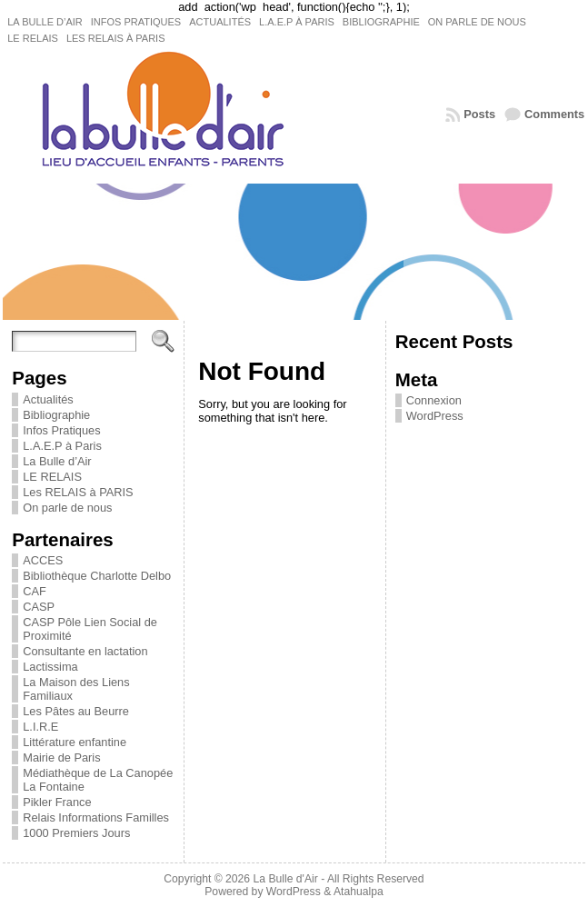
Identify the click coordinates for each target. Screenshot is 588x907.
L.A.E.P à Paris (62, 446)
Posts (479, 114)
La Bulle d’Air (57, 461)
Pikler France (57, 802)
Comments (554, 114)
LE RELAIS (52, 477)
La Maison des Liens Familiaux (76, 689)
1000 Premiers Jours (76, 833)
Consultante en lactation (85, 651)
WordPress (435, 416)
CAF (35, 591)
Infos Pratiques (61, 430)
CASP (39, 607)
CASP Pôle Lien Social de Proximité (90, 629)
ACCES (43, 560)
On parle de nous (67, 508)
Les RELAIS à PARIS (78, 492)
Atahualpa (359, 892)
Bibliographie (56, 415)
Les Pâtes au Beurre (76, 711)
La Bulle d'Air (286, 879)
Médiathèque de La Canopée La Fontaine (98, 780)
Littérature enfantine (75, 742)
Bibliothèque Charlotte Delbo (97, 576)
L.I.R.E (40, 727)
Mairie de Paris (61, 757)
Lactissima (50, 667)
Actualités (48, 399)
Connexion (434, 400)
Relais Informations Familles (96, 817)
